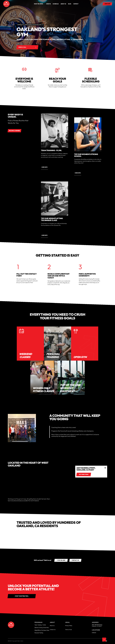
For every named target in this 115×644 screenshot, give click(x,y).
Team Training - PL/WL (40, 625)
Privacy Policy (69, 626)
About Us (52, 626)
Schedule (56, 4)
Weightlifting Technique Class (42, 630)
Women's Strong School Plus (42, 628)
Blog (70, 4)
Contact (76, 4)
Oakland (94, 633)
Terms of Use (68, 630)
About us (63, 4)
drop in (48, 4)
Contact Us (53, 630)
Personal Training (39, 633)
